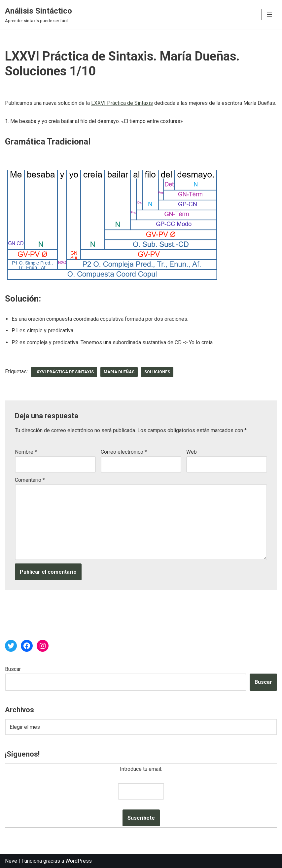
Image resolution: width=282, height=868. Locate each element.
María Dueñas (119, 372)
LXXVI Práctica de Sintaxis (122, 103)
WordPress (79, 861)
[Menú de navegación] (269, 15)
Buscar (13, 669)
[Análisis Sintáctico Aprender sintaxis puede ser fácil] (38, 15)
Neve (11, 861)
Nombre (26, 452)
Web (192, 452)
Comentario (30, 480)
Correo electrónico (124, 452)
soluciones (157, 372)
